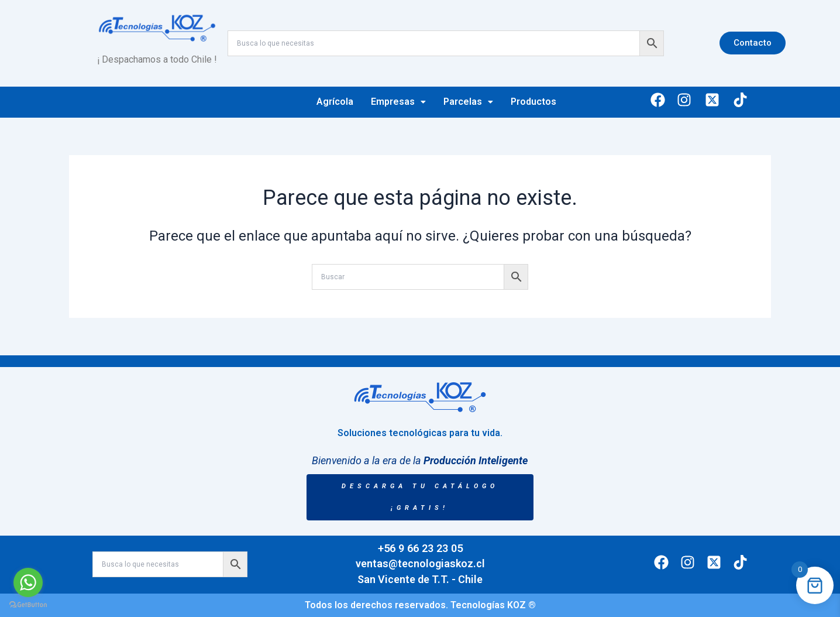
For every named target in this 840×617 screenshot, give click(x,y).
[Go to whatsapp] (28, 582)
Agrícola (335, 102)
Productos (533, 102)
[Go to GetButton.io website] (28, 605)
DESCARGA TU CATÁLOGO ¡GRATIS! (420, 497)
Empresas (398, 102)
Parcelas (468, 102)
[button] (398, 102)
